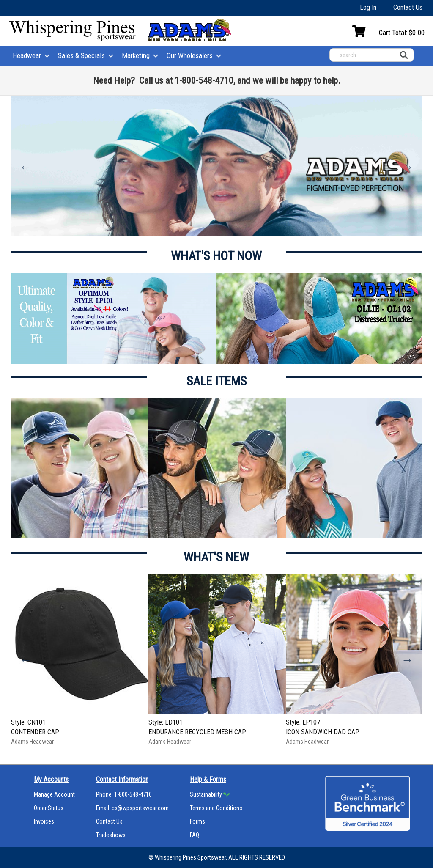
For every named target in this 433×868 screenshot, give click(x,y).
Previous (26, 167)
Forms (197, 821)
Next (407, 167)
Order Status (49, 808)
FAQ (195, 835)
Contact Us (408, 7)
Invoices (44, 821)
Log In (368, 7)
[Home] (73, 31)
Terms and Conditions (216, 808)
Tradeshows (111, 835)
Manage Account (54, 794)
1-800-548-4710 (133, 794)
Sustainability (206, 794)
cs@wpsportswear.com (140, 808)
